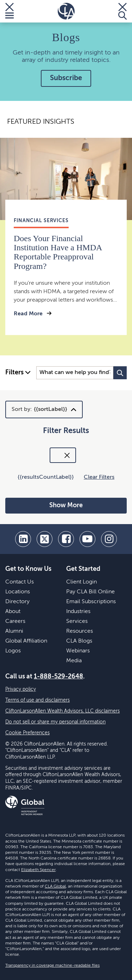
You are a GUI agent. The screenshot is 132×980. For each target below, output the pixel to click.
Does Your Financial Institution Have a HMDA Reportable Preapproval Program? (58, 252)
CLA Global (55, 886)
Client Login (81, 582)
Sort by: (39, 410)
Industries (78, 612)
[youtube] (87, 539)
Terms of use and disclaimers (37, 700)
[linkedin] (23, 539)
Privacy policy (21, 689)
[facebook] (66, 539)
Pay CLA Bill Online (90, 592)
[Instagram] (109, 539)
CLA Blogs (79, 641)
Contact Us (20, 582)
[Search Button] (120, 373)
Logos (13, 651)
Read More (29, 314)
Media (74, 661)
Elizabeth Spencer (38, 870)
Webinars (78, 651)
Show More (66, 505)
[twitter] (45, 539)
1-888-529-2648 (58, 677)
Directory (17, 602)
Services (77, 621)
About (13, 612)
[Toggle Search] (122, 11)
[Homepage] (66, 11)
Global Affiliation (26, 641)
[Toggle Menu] (10, 11)
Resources (80, 631)
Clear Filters (99, 477)
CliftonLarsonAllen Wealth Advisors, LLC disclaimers (62, 711)
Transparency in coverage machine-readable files (52, 966)
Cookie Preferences (27, 733)
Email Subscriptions (91, 602)
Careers (15, 621)
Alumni (14, 631)
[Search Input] (75, 373)
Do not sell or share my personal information (55, 722)
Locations (18, 592)
